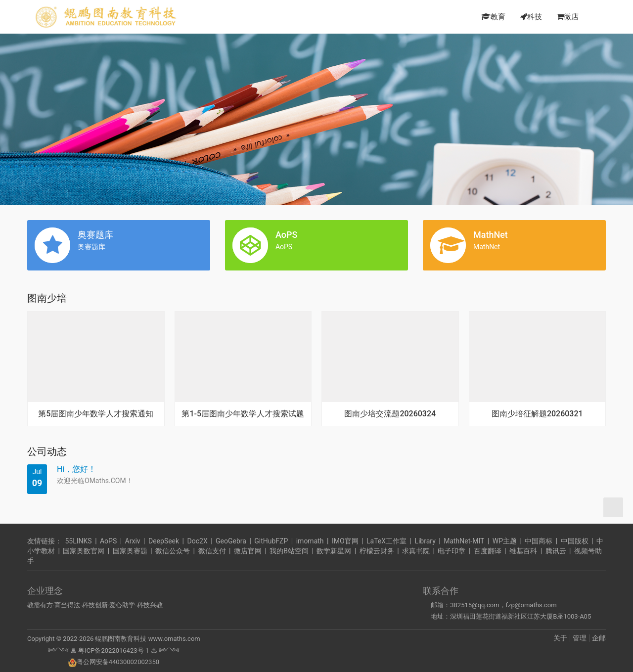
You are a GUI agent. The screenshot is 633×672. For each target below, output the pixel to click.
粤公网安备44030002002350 (114, 662)
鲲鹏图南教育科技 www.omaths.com (147, 639)
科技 (531, 17)
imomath (310, 541)
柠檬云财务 (377, 551)
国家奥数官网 (84, 551)
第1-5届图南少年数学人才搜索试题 (243, 414)
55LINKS (78, 541)
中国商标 (539, 541)
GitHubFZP (271, 541)
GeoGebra (231, 541)
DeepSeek (164, 541)
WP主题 (505, 541)
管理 (580, 638)
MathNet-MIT (464, 541)
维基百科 (523, 551)
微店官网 (248, 551)
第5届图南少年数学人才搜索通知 (96, 414)
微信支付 (212, 551)
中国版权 (575, 541)
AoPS (108, 541)
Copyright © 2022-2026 (60, 639)
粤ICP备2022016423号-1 (113, 650)
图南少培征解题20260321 (537, 414)
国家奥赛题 (130, 551)
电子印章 (452, 551)
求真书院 (416, 551)
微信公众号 (173, 551)
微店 (568, 17)
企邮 (599, 638)
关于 (560, 638)
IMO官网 (345, 541)
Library (425, 541)
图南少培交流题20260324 (390, 414)
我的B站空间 (289, 551)
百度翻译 (488, 551)
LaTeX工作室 (386, 541)
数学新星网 (334, 551)
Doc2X (198, 541)
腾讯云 (556, 551)
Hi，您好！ (76, 469)
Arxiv (133, 541)
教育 (493, 17)
